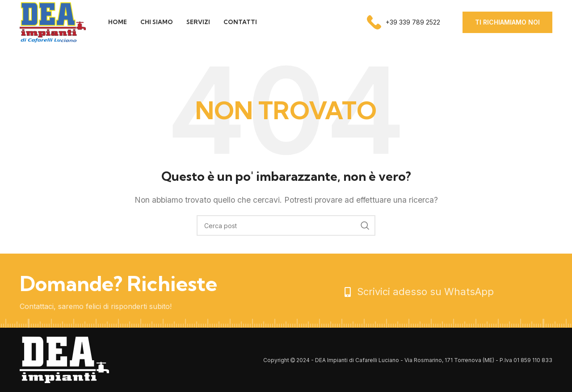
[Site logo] (53, 21)
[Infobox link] (404, 22)
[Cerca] (286, 225)
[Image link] (64, 359)
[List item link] (448, 292)
